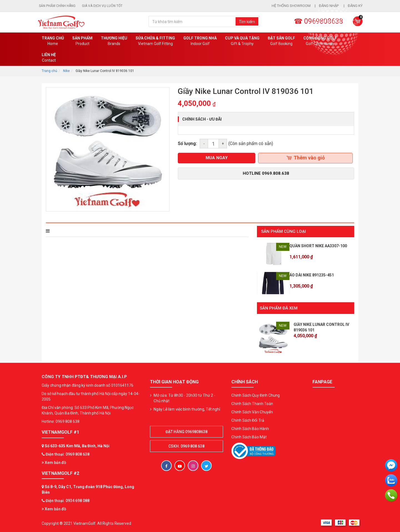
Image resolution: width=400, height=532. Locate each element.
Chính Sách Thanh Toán (252, 403)
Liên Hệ (49, 58)
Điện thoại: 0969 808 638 (67, 454)
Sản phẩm (82, 41)
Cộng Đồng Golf (320, 41)
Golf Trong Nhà (200, 41)
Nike (66, 71)
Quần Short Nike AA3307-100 (318, 246)
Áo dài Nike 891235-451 (312, 275)
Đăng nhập (329, 6)
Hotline (266, 173)
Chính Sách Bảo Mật (249, 436)
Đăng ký (355, 6)
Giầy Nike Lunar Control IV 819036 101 (321, 327)
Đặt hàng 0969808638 (187, 431)
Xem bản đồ (54, 462)
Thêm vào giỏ (306, 158)
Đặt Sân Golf (281, 41)
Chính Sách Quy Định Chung (256, 395)
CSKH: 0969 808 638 (186, 446)
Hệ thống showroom (291, 6)
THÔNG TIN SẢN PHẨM (70, 231)
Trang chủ (53, 41)
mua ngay (217, 158)
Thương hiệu (114, 41)
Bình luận (122, 231)
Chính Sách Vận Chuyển (252, 411)
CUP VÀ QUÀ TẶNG (242, 41)
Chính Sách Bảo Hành (250, 428)
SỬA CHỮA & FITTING (155, 41)
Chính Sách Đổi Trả (248, 420)
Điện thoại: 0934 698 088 (67, 500)
